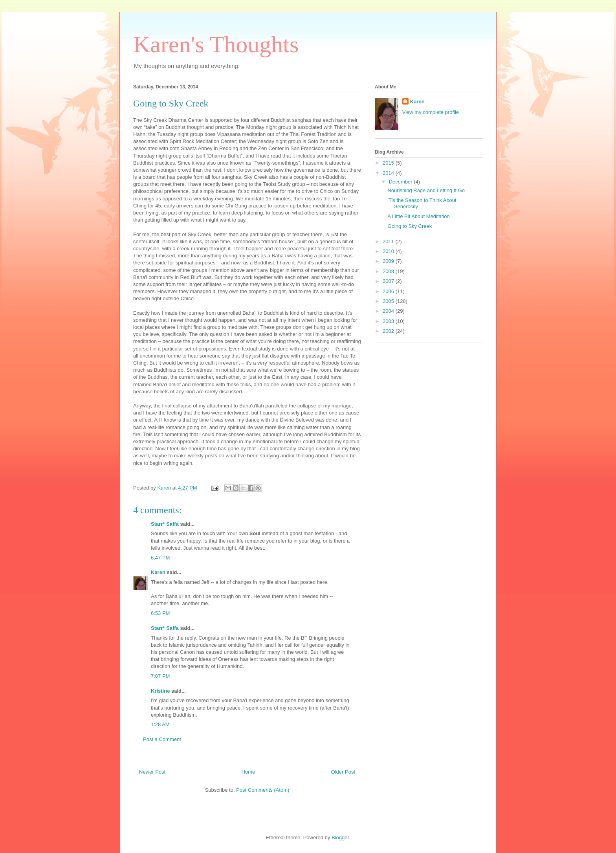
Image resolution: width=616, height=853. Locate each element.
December (401, 182)
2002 (389, 331)
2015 (389, 163)
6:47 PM (160, 558)
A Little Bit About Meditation (418, 216)
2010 (389, 251)
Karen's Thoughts (216, 44)
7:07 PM (160, 676)
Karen (158, 572)
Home (248, 772)
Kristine (160, 691)
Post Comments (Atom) (263, 790)
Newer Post (152, 772)
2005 (389, 301)
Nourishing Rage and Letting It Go (426, 190)
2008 (389, 271)
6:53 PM (160, 613)
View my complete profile (431, 112)
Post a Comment (162, 739)
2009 (389, 261)
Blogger (340, 837)
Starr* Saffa (165, 524)
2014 (389, 173)
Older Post (343, 772)
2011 (389, 241)
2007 (389, 281)
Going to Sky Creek (410, 226)
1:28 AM (160, 724)
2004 (389, 311)
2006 (389, 291)
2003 (389, 321)
